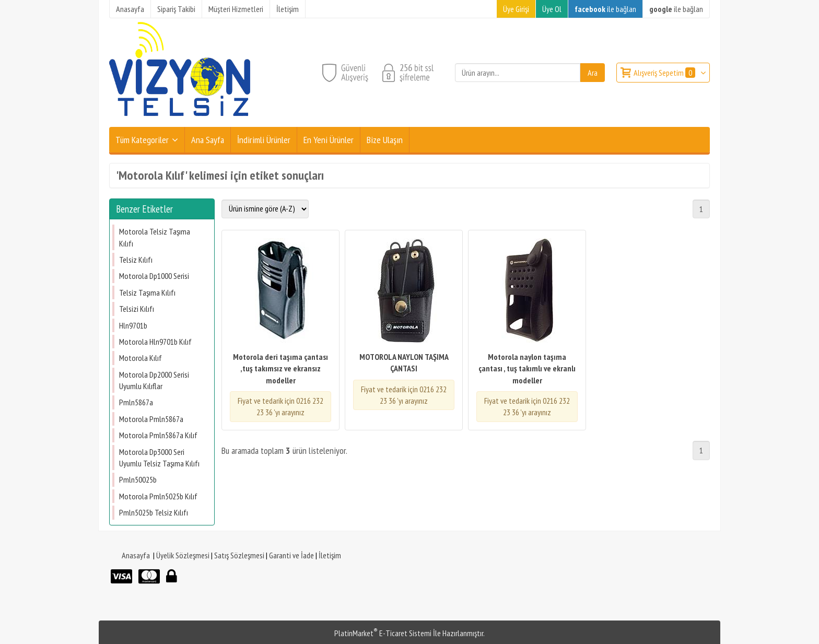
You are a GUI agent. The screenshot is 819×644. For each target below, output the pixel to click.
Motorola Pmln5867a (151, 419)
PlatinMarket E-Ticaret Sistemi (383, 633)
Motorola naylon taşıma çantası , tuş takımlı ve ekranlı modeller (527, 368)
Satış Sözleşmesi (239, 555)
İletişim (330, 555)
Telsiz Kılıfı (136, 260)
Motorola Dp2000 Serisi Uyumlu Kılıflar (154, 380)
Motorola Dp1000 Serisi (154, 276)
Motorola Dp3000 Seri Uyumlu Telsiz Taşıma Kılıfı (159, 458)
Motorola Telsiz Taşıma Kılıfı (155, 237)
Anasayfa (136, 555)
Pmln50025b (138, 479)
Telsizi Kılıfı (137, 309)
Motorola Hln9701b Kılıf (155, 342)
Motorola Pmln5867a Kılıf (158, 435)
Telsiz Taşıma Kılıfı (147, 292)
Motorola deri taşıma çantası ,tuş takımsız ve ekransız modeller (280, 368)
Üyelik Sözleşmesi (183, 555)
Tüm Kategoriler (142, 140)
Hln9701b (133, 325)
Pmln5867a (136, 402)
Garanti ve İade (291, 555)
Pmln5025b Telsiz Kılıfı (154, 512)
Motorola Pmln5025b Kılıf (158, 496)
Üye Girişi (516, 9)
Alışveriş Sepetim (665, 73)
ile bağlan (605, 9)
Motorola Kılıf (141, 358)
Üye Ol (552, 9)
